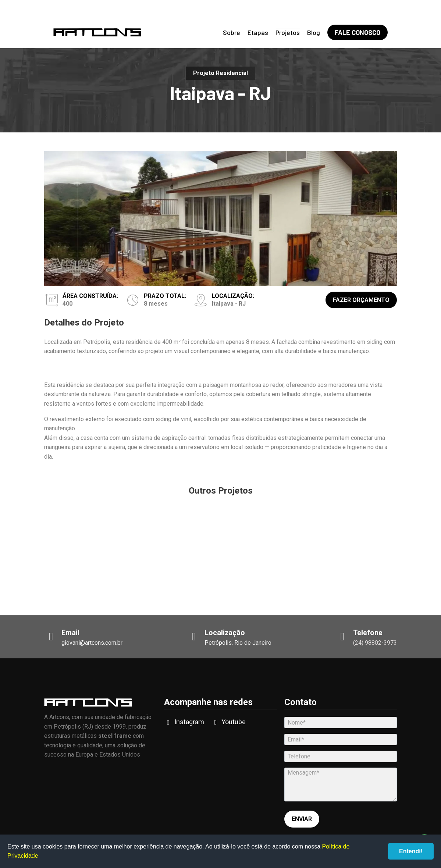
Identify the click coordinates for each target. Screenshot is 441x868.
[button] (392, 369)
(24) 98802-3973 (375, 643)
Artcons (97, 32)
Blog (314, 32)
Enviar (302, 819)
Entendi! (411, 851)
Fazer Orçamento (361, 300)
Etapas (258, 32)
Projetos (288, 32)
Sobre (232, 32)
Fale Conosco (358, 32)
